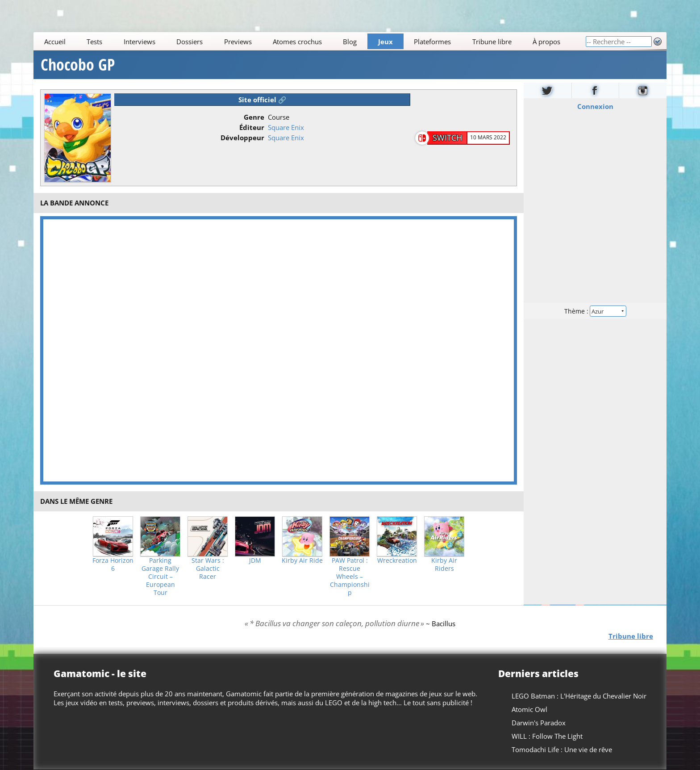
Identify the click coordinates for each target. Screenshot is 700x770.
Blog (350, 42)
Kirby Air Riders (444, 565)
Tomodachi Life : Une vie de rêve (562, 749)
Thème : (595, 311)
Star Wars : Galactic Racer (208, 569)
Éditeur (252, 127)
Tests (94, 42)
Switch (447, 138)
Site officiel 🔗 (262, 100)
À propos (546, 42)
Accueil (55, 42)
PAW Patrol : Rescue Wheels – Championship (350, 577)
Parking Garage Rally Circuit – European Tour (160, 577)
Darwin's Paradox (539, 723)
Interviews (140, 42)
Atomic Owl (529, 709)
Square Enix (286, 127)
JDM (255, 561)
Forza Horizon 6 (113, 565)
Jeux (385, 42)
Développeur (242, 138)
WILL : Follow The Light (547, 736)
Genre (254, 117)
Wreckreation (397, 561)
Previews (238, 42)
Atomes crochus (297, 42)
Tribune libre (492, 42)
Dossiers (190, 42)
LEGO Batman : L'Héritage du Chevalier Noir (579, 696)
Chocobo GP (78, 65)
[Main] (309, 41)
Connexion (595, 106)
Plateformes (433, 42)
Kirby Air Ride (302, 561)
